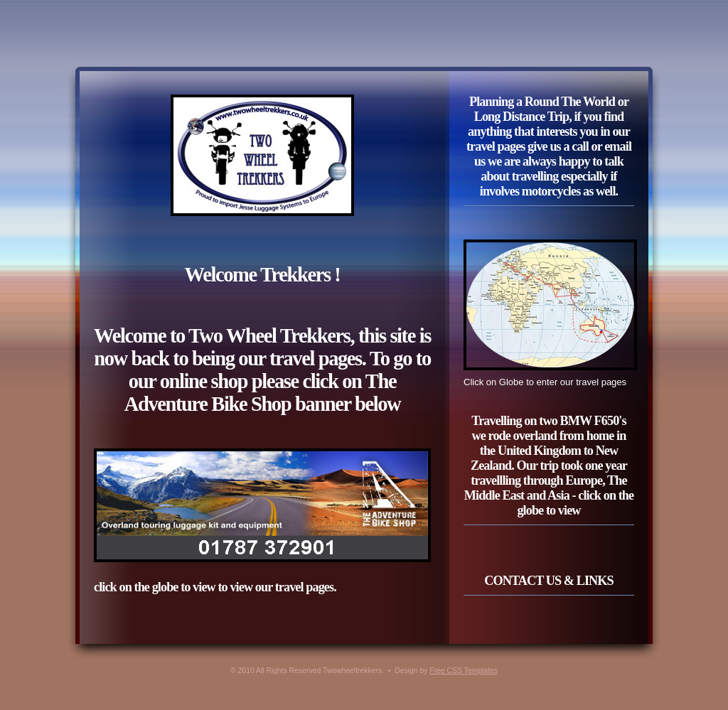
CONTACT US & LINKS (549, 581)
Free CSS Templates (464, 671)
